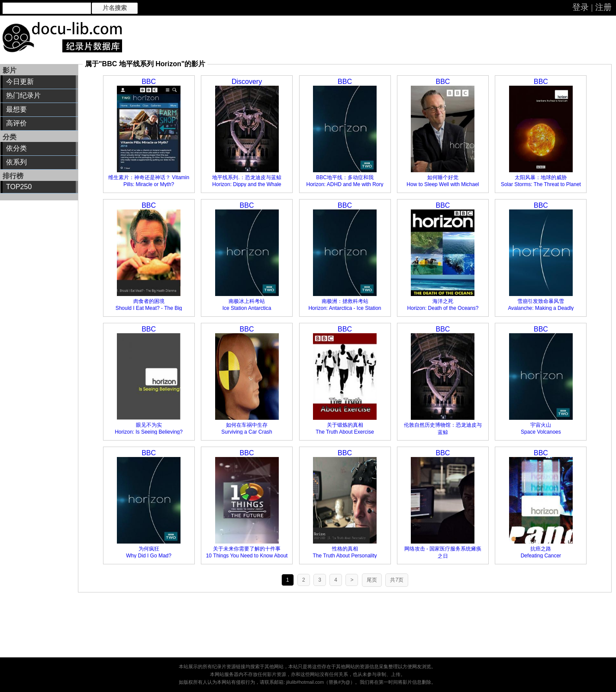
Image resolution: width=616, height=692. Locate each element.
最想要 (16, 109)
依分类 (16, 148)
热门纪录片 (23, 95)
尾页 (372, 580)
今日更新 (20, 82)
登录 (581, 7)
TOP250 (19, 187)
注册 (603, 7)
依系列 (16, 162)
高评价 (16, 123)
